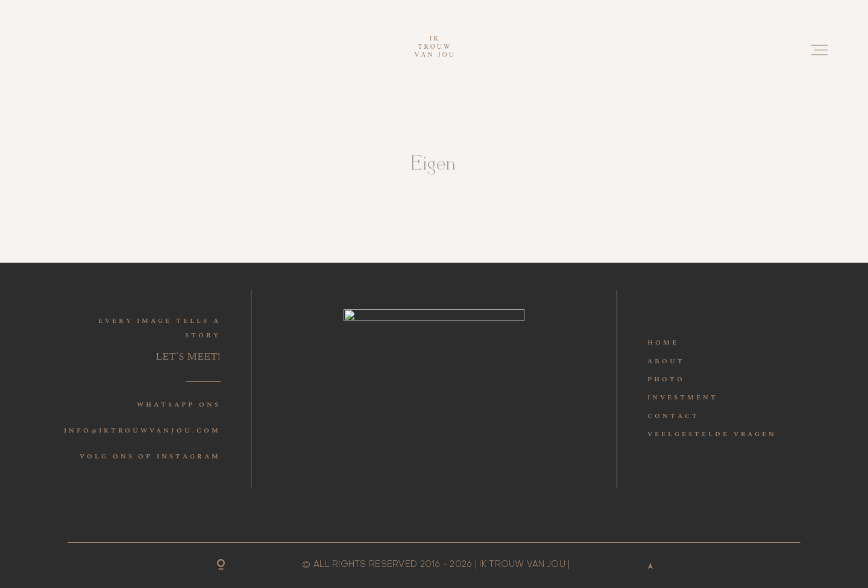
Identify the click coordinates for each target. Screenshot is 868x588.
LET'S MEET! (188, 356)
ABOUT (666, 361)
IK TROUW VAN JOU (522, 565)
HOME (663, 342)
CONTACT (673, 416)
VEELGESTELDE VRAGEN (712, 434)
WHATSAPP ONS (178, 405)
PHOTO (666, 379)
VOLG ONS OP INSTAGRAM (150, 456)
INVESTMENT (682, 397)
